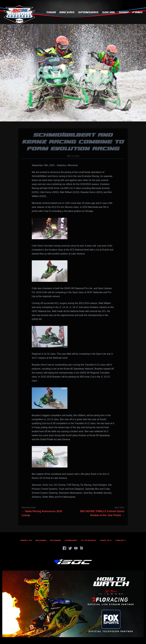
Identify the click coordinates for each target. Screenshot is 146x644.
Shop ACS (106, 540)
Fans (137, 12)
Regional (56, 540)
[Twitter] (70, 548)
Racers (67, 12)
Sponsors (88, 12)
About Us (26, 540)
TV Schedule (89, 540)
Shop (124, 12)
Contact (120, 540)
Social (109, 12)
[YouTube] (76, 548)
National (41, 540)
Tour (51, 12)
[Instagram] (82, 548)
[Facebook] (64, 548)
